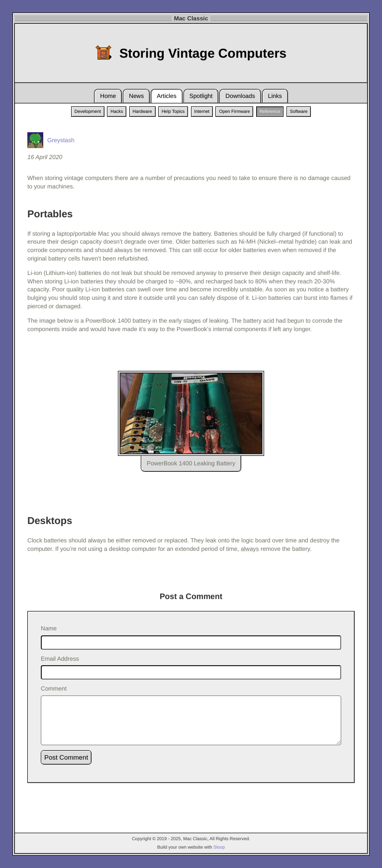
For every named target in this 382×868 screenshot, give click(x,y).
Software (299, 111)
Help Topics (173, 111)
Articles (166, 96)
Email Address (60, 659)
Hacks (117, 111)
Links (275, 96)
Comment (54, 689)
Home (108, 96)
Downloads (240, 96)
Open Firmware (234, 111)
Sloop (219, 847)
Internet (202, 111)
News (136, 96)
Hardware (143, 111)
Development (88, 111)
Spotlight (201, 96)
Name (49, 628)
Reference (270, 111)
